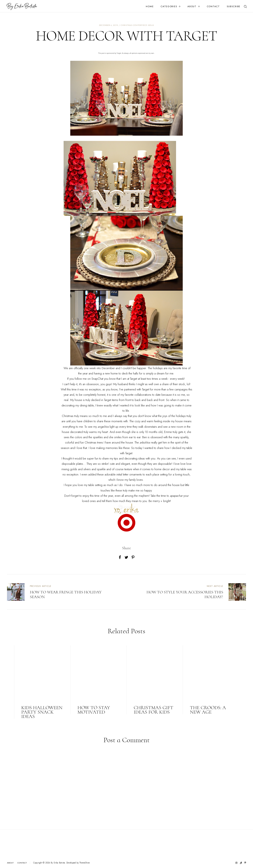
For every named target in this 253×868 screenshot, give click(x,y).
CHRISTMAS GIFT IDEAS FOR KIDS (153, 710)
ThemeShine (85, 863)
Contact (213, 6)
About (192, 6)
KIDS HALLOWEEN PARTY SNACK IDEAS (42, 712)
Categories (169, 6)
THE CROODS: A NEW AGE (208, 710)
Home (150, 6)
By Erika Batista (58, 863)
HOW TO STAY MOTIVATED (94, 710)
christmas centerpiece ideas (137, 25)
